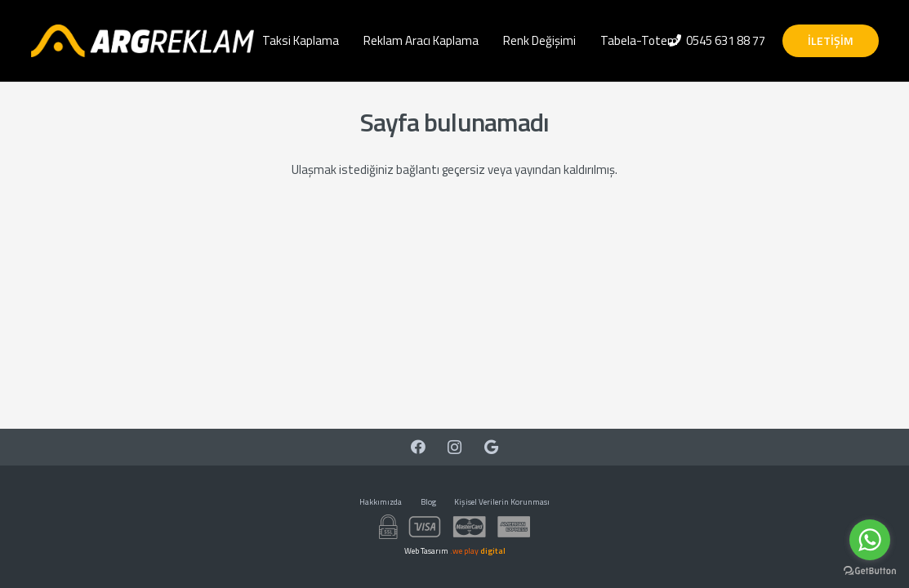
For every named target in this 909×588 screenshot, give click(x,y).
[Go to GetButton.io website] (870, 571)
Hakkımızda (381, 502)
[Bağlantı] (143, 41)
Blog (428, 502)
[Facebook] (418, 447)
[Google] (491, 447)
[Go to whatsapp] (870, 540)
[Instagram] (454, 447)
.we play (478, 551)
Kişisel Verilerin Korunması (502, 502)
